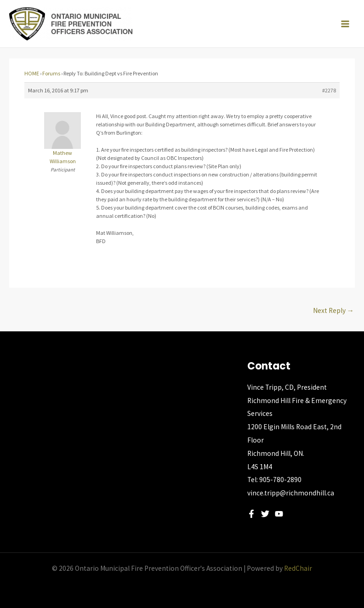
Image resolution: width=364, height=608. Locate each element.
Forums (51, 73)
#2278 (329, 90)
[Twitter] (265, 514)
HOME (32, 73)
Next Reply (334, 310)
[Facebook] (251, 514)
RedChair (298, 568)
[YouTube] (279, 514)
